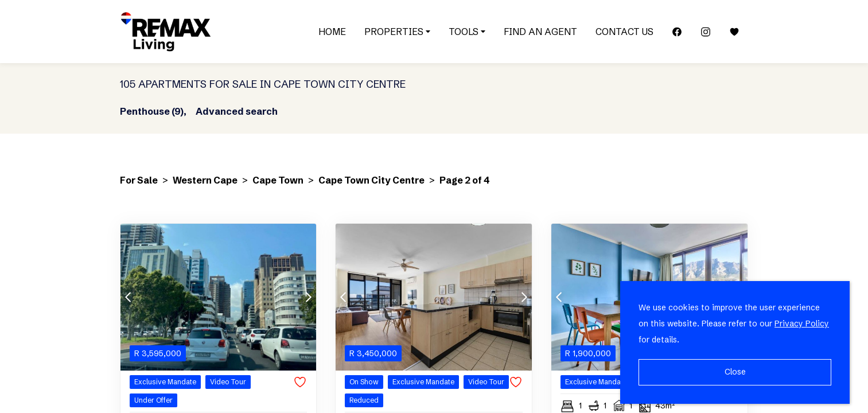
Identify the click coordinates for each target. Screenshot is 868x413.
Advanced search (237, 111)
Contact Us (624, 32)
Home (332, 32)
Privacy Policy (802, 324)
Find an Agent (540, 32)
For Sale (139, 180)
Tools (467, 32)
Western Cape (205, 180)
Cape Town (278, 180)
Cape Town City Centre (371, 180)
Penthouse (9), (153, 111)
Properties (397, 32)
